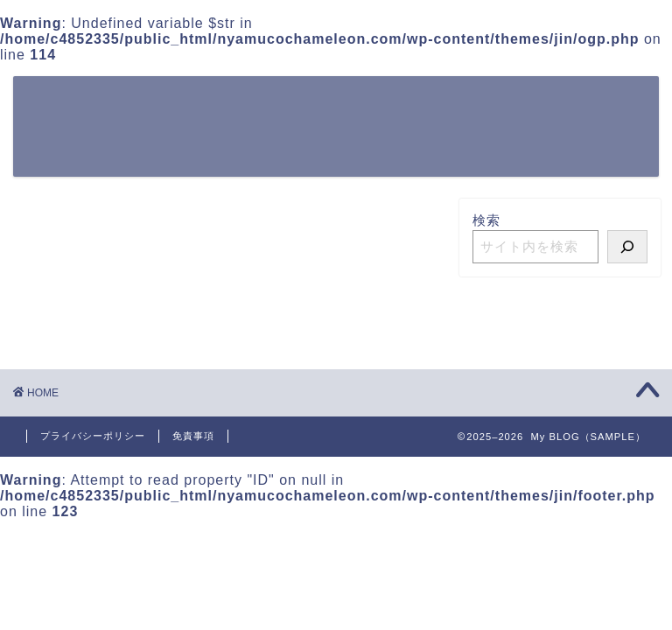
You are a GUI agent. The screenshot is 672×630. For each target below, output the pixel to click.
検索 (486, 220)
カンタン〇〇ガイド (518, 103)
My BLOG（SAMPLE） (84, 126)
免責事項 (193, 436)
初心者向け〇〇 (215, 138)
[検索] (627, 247)
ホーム (187, 103)
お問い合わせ (332, 138)
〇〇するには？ (283, 103)
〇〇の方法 (394, 103)
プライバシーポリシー (93, 436)
